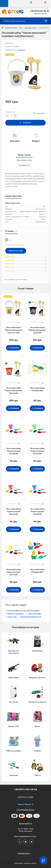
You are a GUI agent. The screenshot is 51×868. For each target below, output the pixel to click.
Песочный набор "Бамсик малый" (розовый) (14, 451)
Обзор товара (24, 155)
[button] (40, 11)
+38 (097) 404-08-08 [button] (25, 789)
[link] (2, 28)
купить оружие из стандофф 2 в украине (23, 610)
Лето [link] (21, 28)
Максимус (22, 50)
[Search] (46, 21)
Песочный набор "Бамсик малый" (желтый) (14, 572)
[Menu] (4, 3)
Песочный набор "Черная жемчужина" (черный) (37, 330)
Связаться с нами (25, 797)
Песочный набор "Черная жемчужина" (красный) (14, 391)
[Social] (20, 842)
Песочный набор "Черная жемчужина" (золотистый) (14, 330)
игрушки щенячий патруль (31, 617)
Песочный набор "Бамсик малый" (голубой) (37, 512)
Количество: (10, 112)
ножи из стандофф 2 (15, 614)
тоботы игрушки (34, 614)
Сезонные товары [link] (11, 28)
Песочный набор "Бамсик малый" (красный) (14, 512)
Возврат (36, 141)
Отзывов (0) (24, 165)
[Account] (15, 3)
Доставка (15, 141)
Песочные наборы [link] (31, 28)
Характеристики (24, 160)
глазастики (12, 617)
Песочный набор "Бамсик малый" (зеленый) (37, 451)
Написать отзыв (16, 251)
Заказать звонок (40, 13)
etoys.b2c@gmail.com (26, 810)
